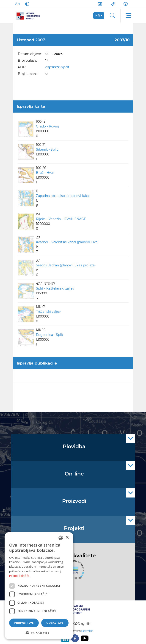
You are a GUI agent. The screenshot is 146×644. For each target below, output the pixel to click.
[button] (39, 633)
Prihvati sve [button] (24, 623)
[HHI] (30, 16)
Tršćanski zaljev (48, 312)
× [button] (67, 538)
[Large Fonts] (17, 4)
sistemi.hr (87, 631)
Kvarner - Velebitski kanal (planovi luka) (67, 242)
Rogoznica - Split (50, 335)
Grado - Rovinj (47, 126)
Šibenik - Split (47, 149)
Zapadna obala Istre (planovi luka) (63, 196)
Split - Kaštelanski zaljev (55, 288)
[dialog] (39, 586)
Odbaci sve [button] (55, 623)
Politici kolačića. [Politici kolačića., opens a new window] (20, 576)
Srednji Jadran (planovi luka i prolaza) (66, 265)
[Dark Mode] (26, 4)
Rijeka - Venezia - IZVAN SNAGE (61, 219)
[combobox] (61, 538)
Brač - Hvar (45, 173)
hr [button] (98, 15)
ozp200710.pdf (57, 67)
